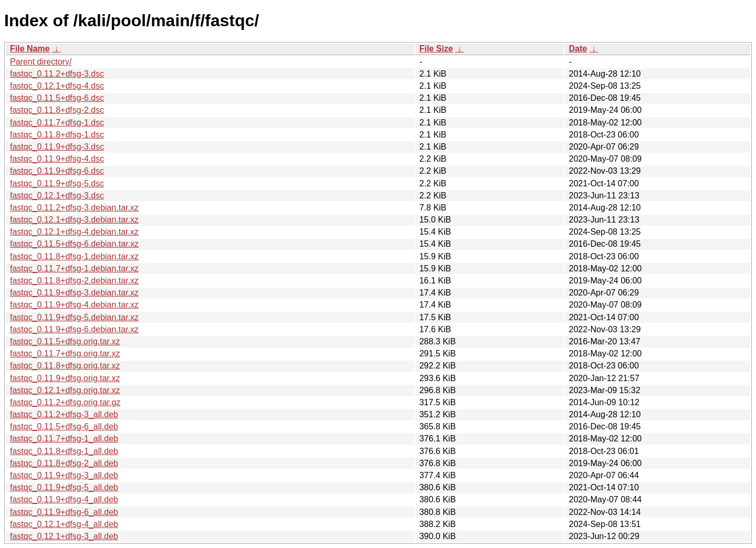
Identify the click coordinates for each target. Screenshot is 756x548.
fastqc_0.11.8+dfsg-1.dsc (57, 135)
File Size (436, 49)
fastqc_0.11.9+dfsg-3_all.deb (64, 475)
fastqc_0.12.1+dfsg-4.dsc (57, 86)
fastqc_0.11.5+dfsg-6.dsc (57, 98)
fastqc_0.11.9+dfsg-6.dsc (57, 171)
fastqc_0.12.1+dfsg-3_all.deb (64, 536)
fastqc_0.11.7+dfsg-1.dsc (57, 123)
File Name (30, 49)
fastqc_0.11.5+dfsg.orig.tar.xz (65, 341)
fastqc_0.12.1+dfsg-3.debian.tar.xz (74, 220)
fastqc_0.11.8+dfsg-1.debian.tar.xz (74, 256)
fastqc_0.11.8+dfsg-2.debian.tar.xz (74, 281)
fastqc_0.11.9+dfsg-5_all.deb (64, 487)
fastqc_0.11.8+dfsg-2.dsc (57, 110)
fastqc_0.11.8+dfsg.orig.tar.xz (65, 366)
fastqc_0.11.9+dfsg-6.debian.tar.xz (74, 329)
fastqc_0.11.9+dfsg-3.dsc (57, 147)
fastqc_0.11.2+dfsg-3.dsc (57, 74)
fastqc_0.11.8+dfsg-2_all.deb (64, 463)
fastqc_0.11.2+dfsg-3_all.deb (64, 414)
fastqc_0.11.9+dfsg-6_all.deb (64, 512)
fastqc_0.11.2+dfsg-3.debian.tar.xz (74, 208)
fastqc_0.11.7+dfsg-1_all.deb (64, 439)
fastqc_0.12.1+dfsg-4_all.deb (64, 524)
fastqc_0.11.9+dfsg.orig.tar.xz (65, 378)
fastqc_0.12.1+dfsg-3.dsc (57, 196)
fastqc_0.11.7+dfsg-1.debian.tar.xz (74, 268)
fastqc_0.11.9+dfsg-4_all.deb (64, 499)
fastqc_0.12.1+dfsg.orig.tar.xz (65, 390)
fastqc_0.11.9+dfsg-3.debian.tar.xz (74, 293)
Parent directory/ (41, 62)
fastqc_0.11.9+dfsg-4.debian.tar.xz (74, 305)
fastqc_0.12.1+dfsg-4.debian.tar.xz (74, 232)
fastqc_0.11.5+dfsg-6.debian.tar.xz (74, 244)
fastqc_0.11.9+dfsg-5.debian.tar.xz (74, 317)
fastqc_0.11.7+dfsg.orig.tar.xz (65, 354)
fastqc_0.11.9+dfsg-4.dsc (57, 159)
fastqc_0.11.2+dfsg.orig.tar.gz (65, 402)
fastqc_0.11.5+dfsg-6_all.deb (64, 426)
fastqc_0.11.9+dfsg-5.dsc (57, 183)
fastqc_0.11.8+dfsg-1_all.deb (64, 451)
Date (578, 49)
